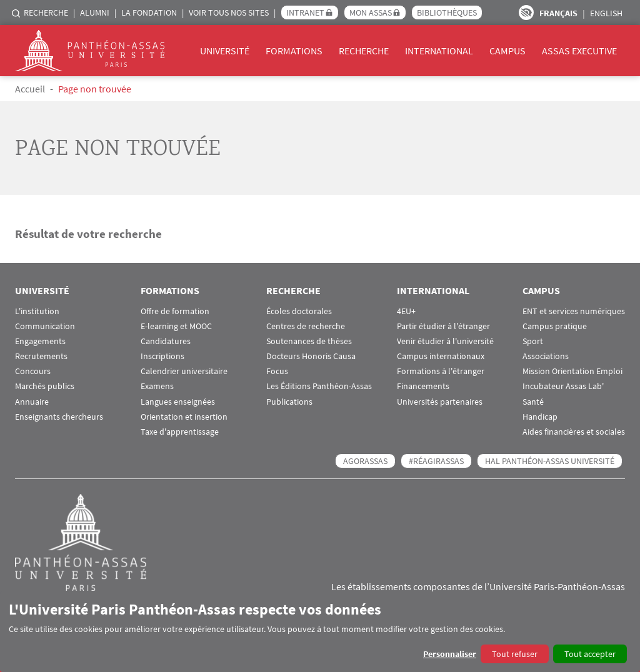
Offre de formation (175, 311)
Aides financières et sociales (574, 432)
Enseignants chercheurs (59, 417)
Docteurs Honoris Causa (311, 356)
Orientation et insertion (184, 417)
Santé (533, 402)
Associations (546, 356)
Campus (507, 51)
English (606, 13)
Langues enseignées (178, 402)
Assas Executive (579, 51)
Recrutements (41, 356)
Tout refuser (515, 654)
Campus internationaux (441, 356)
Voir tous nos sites (229, 12)
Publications (289, 402)
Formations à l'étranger (441, 371)
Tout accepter (590, 654)
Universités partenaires (440, 402)
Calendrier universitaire (184, 371)
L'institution (37, 311)
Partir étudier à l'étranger (443, 326)
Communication (45, 326)
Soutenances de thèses (309, 341)
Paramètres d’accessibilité (526, 12)
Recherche (46, 12)
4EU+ (406, 311)
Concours (33, 371)
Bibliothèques (447, 12)
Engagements (40, 341)
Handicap (540, 417)
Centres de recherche (306, 326)
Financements (423, 386)
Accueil (30, 89)
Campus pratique (555, 326)
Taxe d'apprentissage (180, 432)
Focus (277, 371)
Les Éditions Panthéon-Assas (319, 386)
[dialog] (320, 632)
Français (558, 13)
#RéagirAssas (436, 461)
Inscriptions (162, 356)
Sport (533, 341)
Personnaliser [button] (450, 654)
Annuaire (32, 402)
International (439, 51)
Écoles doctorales (299, 311)
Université (225, 51)
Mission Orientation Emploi (572, 371)
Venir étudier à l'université (445, 341)
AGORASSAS (365, 461)
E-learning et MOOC (176, 326)
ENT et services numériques (574, 311)
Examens (157, 386)
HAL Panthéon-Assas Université (550, 461)
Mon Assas (371, 12)
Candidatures (166, 341)
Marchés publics (45, 386)
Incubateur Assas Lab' (563, 386)
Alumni (95, 12)
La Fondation (149, 12)
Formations (294, 51)
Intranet (305, 12)
